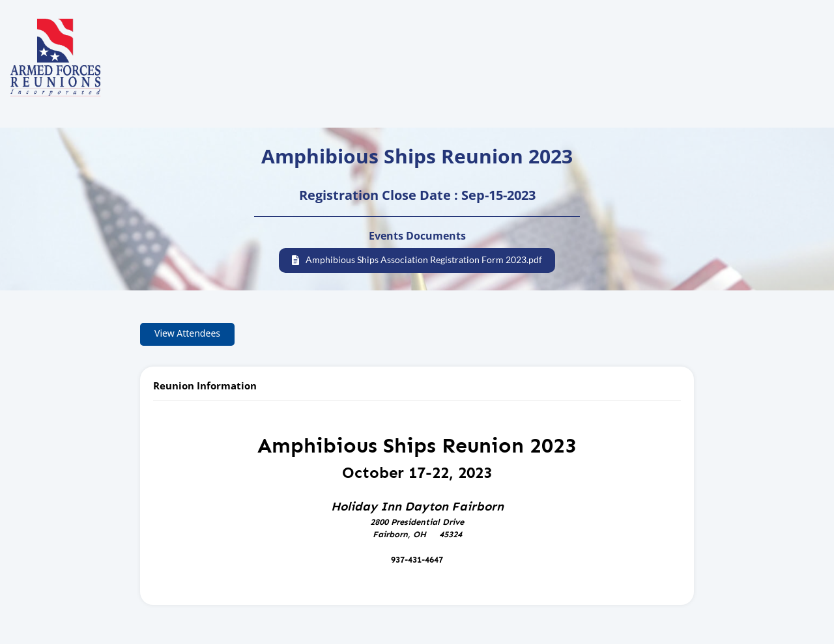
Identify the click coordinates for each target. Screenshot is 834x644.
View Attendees (187, 333)
